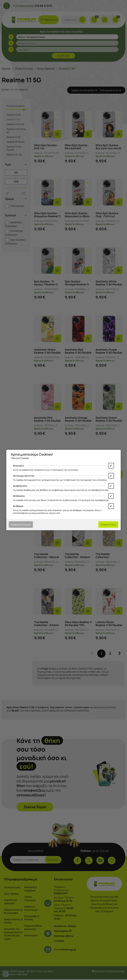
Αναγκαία (18, 466)
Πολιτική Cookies (20, 458)
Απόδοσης (19, 496)
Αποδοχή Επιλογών (21, 525)
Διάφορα (18, 506)
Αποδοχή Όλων (108, 525)
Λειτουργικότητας (24, 476)
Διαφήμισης (20, 486)
